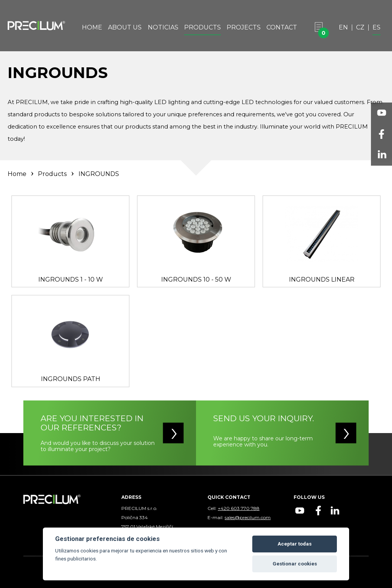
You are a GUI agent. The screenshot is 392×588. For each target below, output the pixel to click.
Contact (282, 28)
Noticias (163, 28)
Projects (244, 28)
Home (92, 28)
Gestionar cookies (295, 564)
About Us (125, 28)
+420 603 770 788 (239, 508)
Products (203, 28)
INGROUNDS (99, 174)
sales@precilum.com (248, 517)
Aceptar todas (295, 544)
